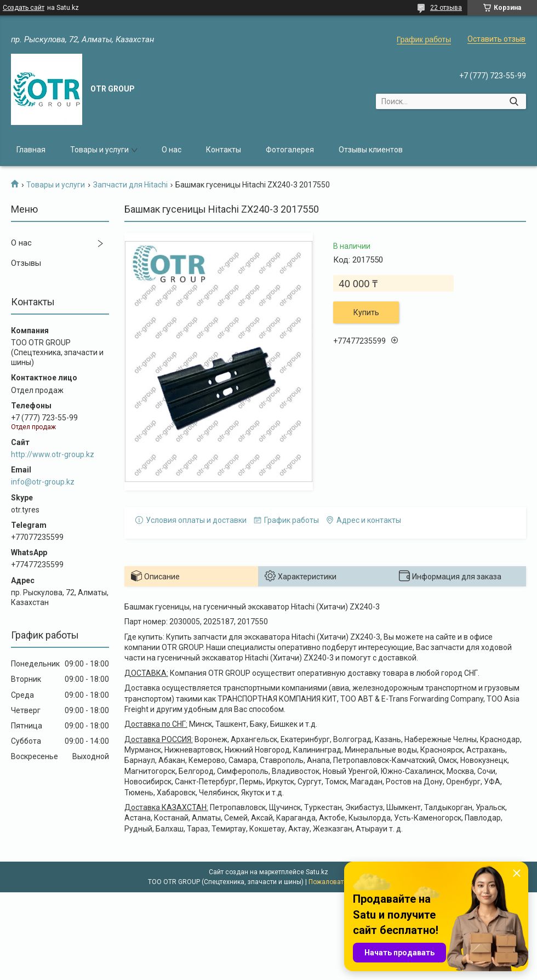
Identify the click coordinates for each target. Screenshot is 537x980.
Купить (366, 312)
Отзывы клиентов (371, 150)
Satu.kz (317, 872)
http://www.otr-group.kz (53, 454)
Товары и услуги (99, 150)
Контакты (224, 150)
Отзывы (26, 263)
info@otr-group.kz (43, 482)
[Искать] (514, 101)
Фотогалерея (290, 150)
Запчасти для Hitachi (130, 185)
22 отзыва (446, 8)
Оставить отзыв (496, 39)
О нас (172, 150)
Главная (31, 150)
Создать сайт (24, 8)
